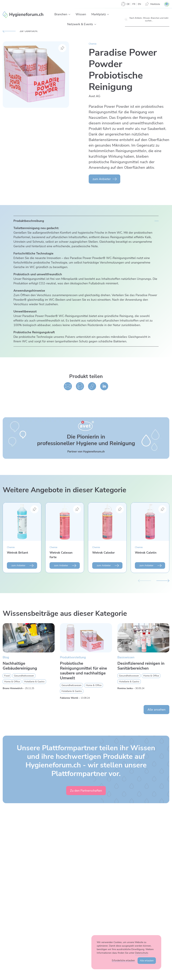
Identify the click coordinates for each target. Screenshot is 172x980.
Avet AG (94, 96)
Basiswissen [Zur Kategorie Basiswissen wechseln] (126, 657)
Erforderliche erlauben (123, 960)
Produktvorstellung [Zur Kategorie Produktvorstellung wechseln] (73, 657)
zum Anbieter (102, 179)
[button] (69, 14)
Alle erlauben (147, 961)
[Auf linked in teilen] (104, 386)
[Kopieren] (92, 386)
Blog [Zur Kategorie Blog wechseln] (6, 657)
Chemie (93, 44)
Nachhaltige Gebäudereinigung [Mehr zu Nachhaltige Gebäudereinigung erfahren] (20, 666)
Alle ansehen (156, 710)
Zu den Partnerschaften (86, 791)
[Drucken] (80, 386)
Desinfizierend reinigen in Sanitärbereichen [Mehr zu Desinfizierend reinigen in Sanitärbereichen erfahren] (141, 666)
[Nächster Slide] (163, 580)
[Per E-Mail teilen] (68, 386)
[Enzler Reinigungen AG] (23, 15)
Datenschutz (142, 953)
